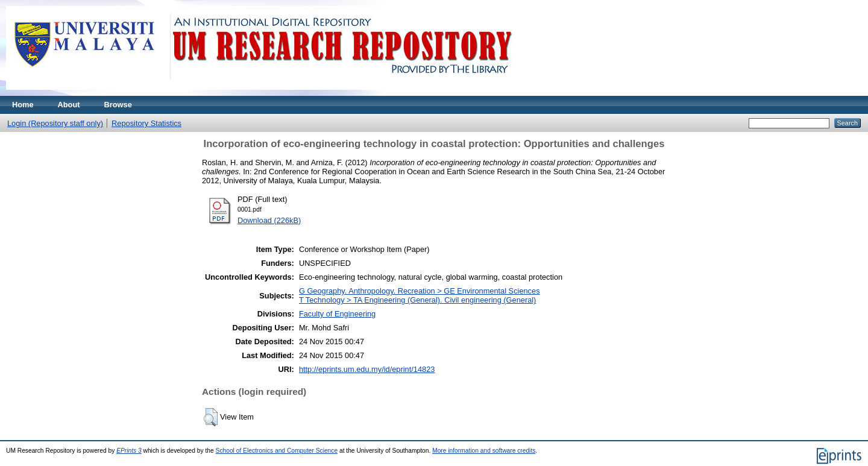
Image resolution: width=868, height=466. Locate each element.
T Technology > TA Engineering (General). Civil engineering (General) (418, 300)
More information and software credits (484, 451)
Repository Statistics (146, 123)
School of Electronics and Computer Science (277, 451)
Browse (118, 105)
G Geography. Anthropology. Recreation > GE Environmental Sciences (420, 291)
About (69, 105)
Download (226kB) (269, 220)
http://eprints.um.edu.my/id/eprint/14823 (367, 369)
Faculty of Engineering (337, 314)
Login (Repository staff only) (55, 123)
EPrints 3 (129, 451)
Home (23, 105)
